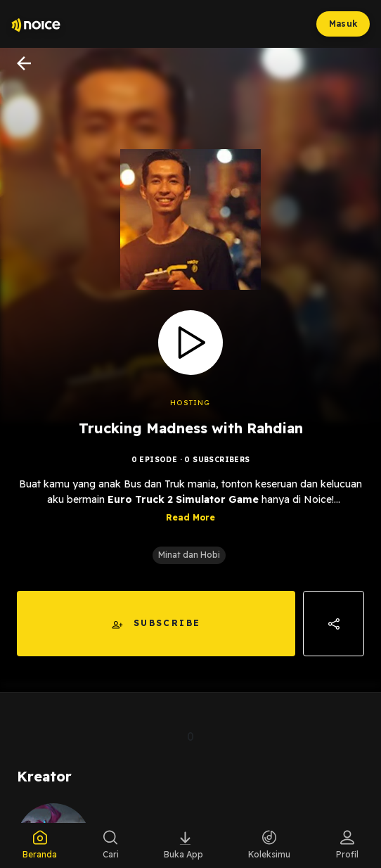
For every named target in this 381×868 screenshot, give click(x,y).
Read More (190, 519)
